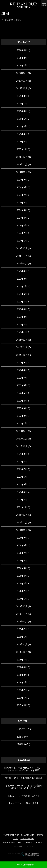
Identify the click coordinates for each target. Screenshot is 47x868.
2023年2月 (22, 325)
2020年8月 (22, 545)
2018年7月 (22, 660)
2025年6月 (22, 111)
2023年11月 (22, 256)
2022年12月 (22, 340)
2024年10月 (22, 172)
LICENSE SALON (27, 839)
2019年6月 (22, 637)
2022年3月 (22, 408)
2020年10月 (22, 530)
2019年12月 (22, 606)
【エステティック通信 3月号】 (23, 796)
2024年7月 (22, 195)
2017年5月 (22, 698)
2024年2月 (22, 233)
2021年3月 (22, 500)
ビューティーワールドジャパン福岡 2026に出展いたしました (24, 787)
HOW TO (40, 835)
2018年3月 (22, 675)
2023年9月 (22, 271)
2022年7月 (22, 378)
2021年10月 (22, 446)
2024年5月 (22, 210)
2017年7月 (22, 690)
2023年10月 (22, 264)
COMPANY (29, 843)
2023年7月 (22, 286)
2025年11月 (22, 81)
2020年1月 (22, 599)
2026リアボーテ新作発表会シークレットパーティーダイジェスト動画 (24, 769)
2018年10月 (22, 652)
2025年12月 (22, 73)
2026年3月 (22, 58)
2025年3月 (22, 134)
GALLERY (18, 846)
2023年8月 (22, 279)
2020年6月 (22, 561)
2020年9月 (22, 538)
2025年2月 (22, 142)
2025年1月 (22, 149)
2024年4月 (22, 218)
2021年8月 (22, 462)
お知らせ (21, 737)
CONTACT (29, 846)
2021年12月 (22, 431)
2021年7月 (22, 469)
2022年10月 (22, 355)
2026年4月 (22, 50)
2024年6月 (22, 203)
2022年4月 (22, 401)
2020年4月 (22, 576)
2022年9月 (22, 363)
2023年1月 (22, 332)
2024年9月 (22, 180)
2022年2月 (22, 416)
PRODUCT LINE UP (11, 835)
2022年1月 (22, 424)
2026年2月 (22, 65)
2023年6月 (22, 294)
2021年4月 (22, 492)
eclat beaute (28, 835)
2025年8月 (22, 96)
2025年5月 (22, 119)
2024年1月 (22, 241)
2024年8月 (22, 187)
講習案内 (21, 744)
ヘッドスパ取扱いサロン (13, 843)
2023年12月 (22, 248)
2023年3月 (22, 317)
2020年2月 (22, 591)
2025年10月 (22, 88)
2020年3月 (22, 584)
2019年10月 (22, 622)
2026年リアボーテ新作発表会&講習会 (23, 778)
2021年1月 (22, 507)
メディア (21, 729)
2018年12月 (22, 644)
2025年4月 (22, 126)
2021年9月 (22, 454)
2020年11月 (22, 523)
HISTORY (40, 843)
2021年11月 (22, 439)
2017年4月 (22, 705)
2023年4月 (22, 309)
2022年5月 (22, 393)
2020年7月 (22, 553)
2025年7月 (22, 104)
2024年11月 (22, 165)
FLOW (16, 839)
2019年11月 (22, 614)
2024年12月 (22, 157)
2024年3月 (22, 226)
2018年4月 (22, 667)
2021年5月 (22, 484)
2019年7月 (22, 629)
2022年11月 (22, 347)
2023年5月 (22, 302)
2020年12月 (22, 515)
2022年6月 (22, 385)
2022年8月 (22, 370)
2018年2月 (22, 682)
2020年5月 (22, 568)
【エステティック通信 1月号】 (24, 803)
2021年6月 (22, 477)
